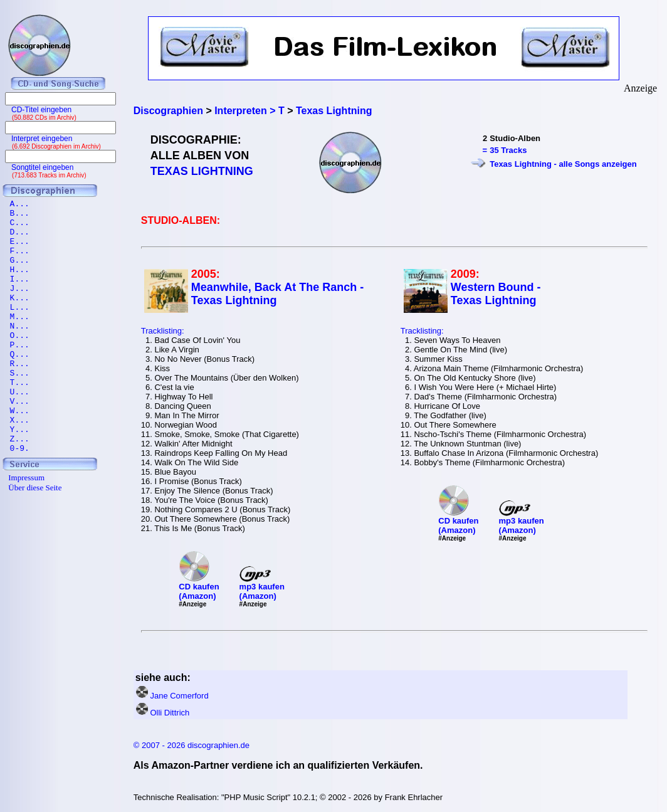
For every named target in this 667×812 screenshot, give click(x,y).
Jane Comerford (179, 696)
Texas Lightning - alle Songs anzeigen (563, 164)
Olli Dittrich (170, 713)
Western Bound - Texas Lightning (496, 294)
